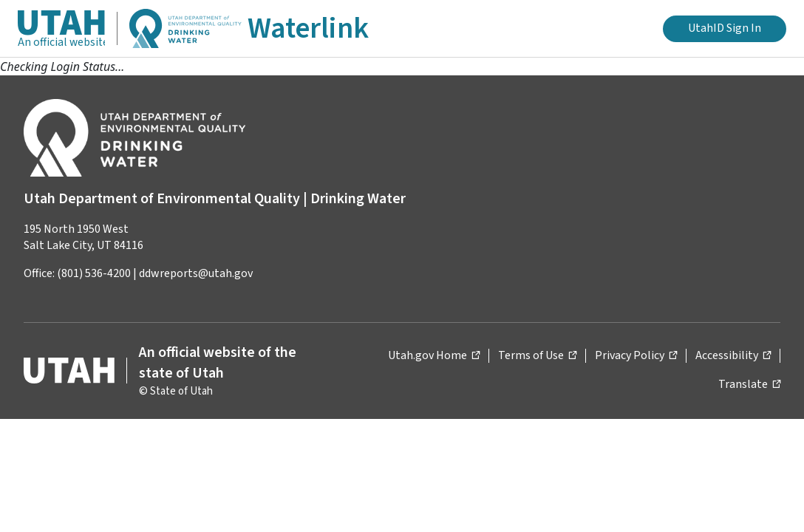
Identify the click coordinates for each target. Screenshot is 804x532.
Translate (749, 384)
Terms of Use (537, 355)
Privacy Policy (636, 355)
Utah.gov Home (434, 355)
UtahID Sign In (725, 28)
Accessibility (733, 355)
